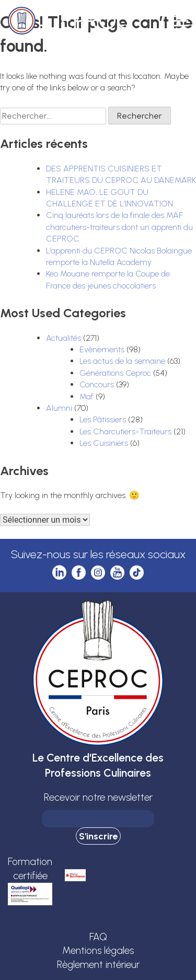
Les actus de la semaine (122, 361)
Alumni (59, 408)
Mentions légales (98, 950)
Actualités (64, 338)
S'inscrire (98, 836)
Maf (87, 396)
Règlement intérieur (98, 965)
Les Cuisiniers (104, 443)
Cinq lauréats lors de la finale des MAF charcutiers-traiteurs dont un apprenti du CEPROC (119, 227)
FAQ (98, 937)
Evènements (102, 349)
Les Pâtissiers (103, 419)
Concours (97, 384)
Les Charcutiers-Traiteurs (125, 431)
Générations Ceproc (115, 373)
